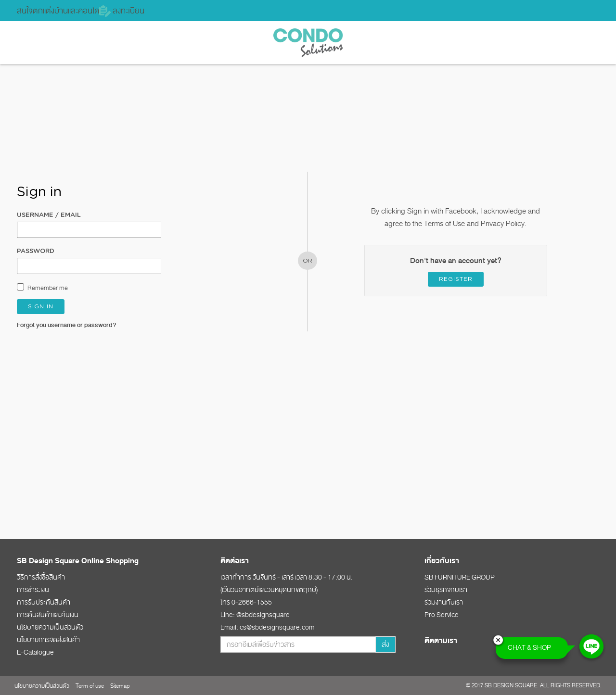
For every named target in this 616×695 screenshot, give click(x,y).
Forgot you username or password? (67, 325)
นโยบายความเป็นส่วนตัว (50, 627)
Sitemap (120, 686)
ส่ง (385, 644)
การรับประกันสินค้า (44, 602)
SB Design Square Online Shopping (78, 561)
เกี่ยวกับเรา (442, 561)
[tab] (104, 560)
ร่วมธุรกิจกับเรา (446, 590)
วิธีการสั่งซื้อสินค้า (41, 577)
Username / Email (49, 215)
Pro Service (442, 615)
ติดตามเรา (441, 641)
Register (456, 279)
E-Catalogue (35, 652)
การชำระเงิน (33, 590)
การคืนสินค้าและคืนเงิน (48, 615)
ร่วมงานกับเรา (444, 602)
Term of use (90, 686)
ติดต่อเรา (235, 561)
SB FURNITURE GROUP (460, 577)
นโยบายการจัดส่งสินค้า (48, 640)
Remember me (48, 288)
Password (36, 251)
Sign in (41, 306)
